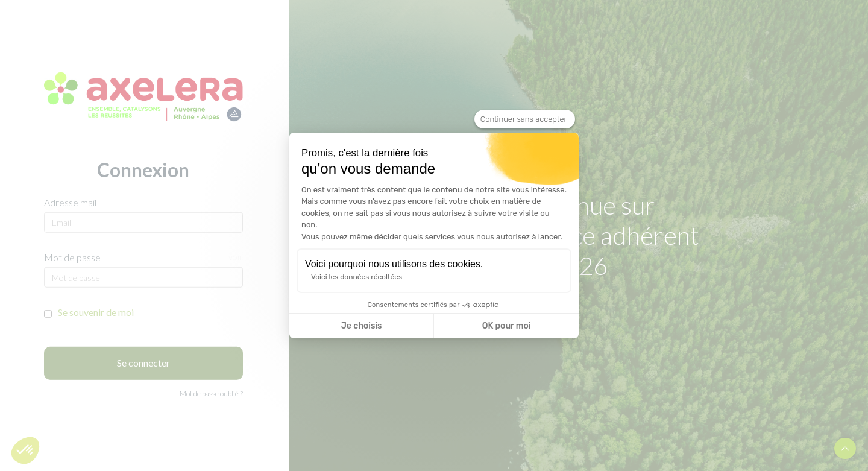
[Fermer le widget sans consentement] (525, 119)
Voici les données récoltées (357, 277)
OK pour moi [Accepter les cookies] (507, 326)
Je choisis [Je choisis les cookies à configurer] (362, 326)
